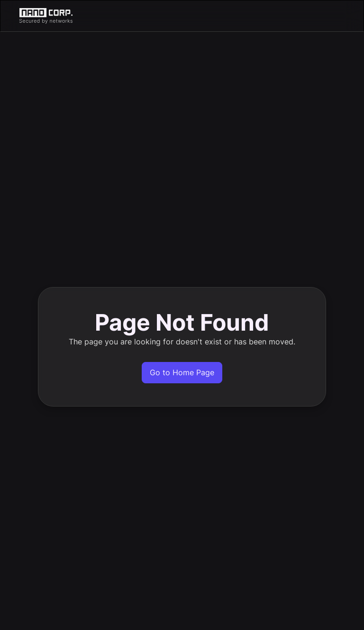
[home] (182, 16)
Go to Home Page (182, 372)
